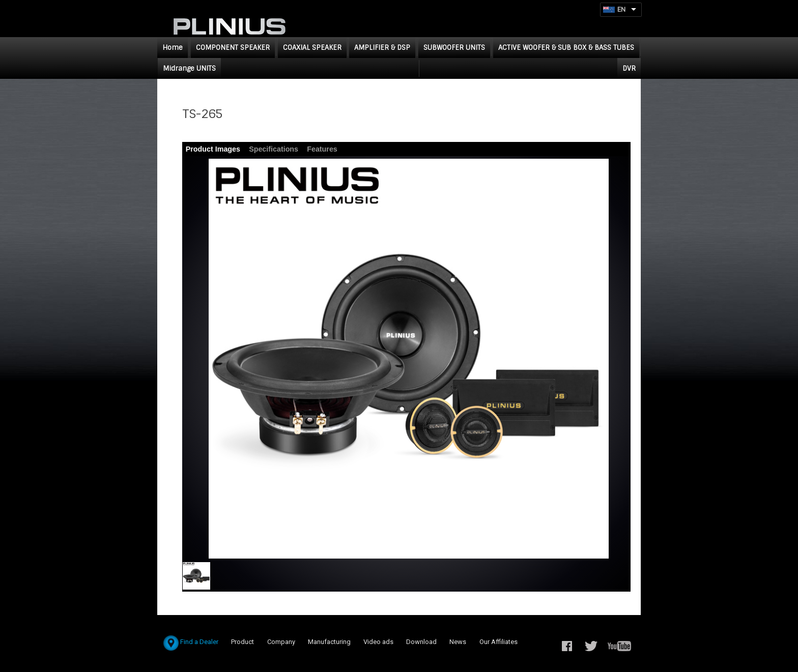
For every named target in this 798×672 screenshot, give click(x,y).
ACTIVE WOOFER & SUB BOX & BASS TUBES (566, 48)
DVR (629, 68)
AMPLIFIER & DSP (382, 48)
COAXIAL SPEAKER (312, 48)
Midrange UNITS (189, 68)
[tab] (213, 149)
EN (621, 9)
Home (173, 48)
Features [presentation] (322, 149)
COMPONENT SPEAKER (233, 48)
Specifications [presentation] (274, 149)
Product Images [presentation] (213, 149)
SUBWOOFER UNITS (454, 48)
